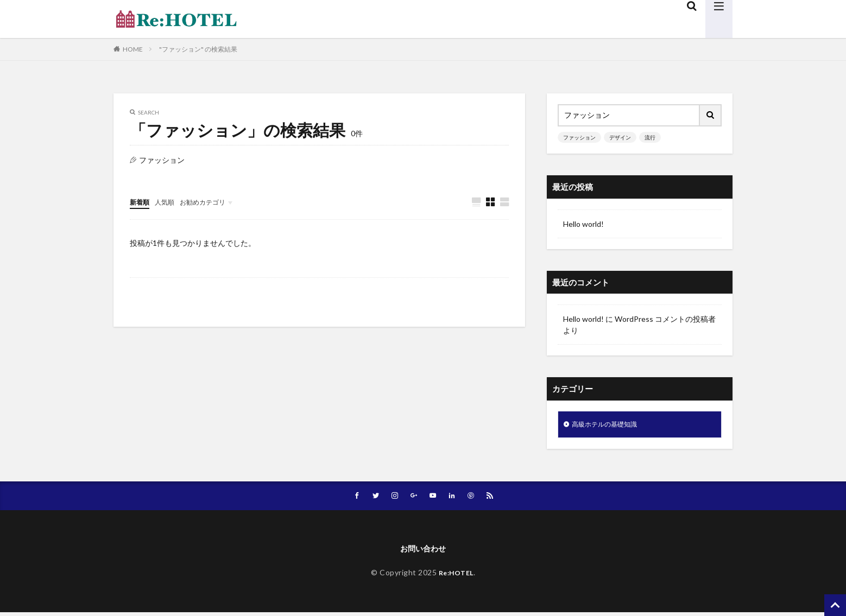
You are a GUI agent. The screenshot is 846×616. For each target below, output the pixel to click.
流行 (650, 137)
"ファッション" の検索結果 (198, 49)
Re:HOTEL (456, 577)
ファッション (579, 137)
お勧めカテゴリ (213, 202)
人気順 (169, 202)
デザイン (620, 137)
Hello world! (583, 224)
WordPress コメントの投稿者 (665, 319)
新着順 (141, 202)
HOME (133, 49)
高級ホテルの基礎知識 (610, 425)
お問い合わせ (423, 552)
